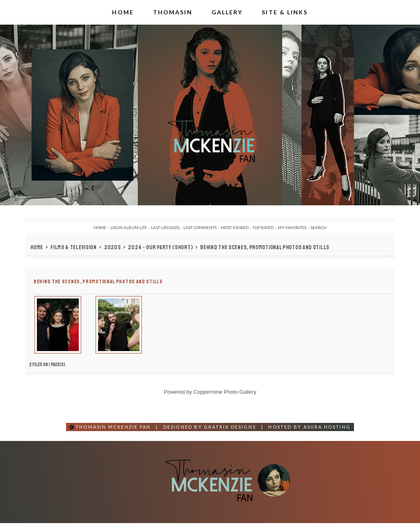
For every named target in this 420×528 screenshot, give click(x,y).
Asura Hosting (327, 432)
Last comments (200, 227)
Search (318, 227)
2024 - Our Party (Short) (160, 247)
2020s (113, 247)
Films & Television (74, 247)
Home (100, 227)
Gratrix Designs (230, 432)
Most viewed (235, 227)
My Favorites (292, 227)
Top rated (263, 227)
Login (116, 227)
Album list (135, 227)
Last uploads (165, 227)
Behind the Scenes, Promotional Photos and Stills (265, 247)
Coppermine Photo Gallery (225, 397)
